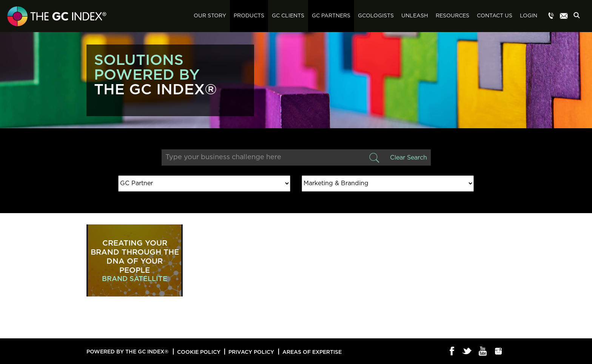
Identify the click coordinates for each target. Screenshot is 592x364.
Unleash (415, 16)
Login (529, 16)
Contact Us (495, 16)
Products (249, 16)
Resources (452, 16)
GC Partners (331, 16)
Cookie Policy (199, 352)
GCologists (376, 16)
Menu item (551, 16)
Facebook (452, 352)
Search (579, 16)
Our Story (210, 16)
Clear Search (409, 158)
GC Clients (288, 16)
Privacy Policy (251, 352)
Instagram (499, 352)
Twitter (468, 352)
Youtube (483, 352)
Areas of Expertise (312, 352)
